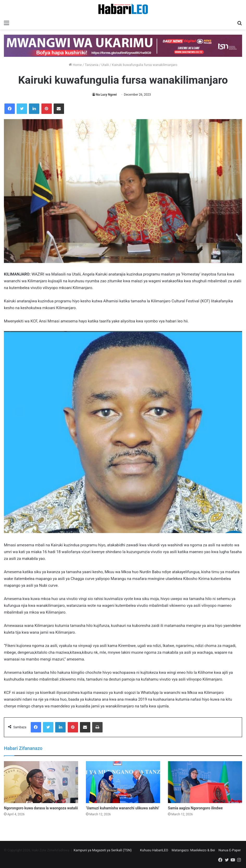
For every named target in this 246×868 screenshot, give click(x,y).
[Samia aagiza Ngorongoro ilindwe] (205, 782)
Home (75, 65)
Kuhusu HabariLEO (154, 850)
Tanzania (92, 65)
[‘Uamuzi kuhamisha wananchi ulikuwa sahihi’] (123, 782)
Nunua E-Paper (230, 850)
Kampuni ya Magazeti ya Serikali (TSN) (103, 850)
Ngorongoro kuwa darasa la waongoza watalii (41, 808)
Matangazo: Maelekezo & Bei (193, 850)
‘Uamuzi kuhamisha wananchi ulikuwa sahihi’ (123, 808)
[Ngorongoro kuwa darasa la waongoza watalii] (41, 782)
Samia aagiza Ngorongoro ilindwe (195, 808)
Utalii (105, 65)
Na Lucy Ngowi (106, 95)
